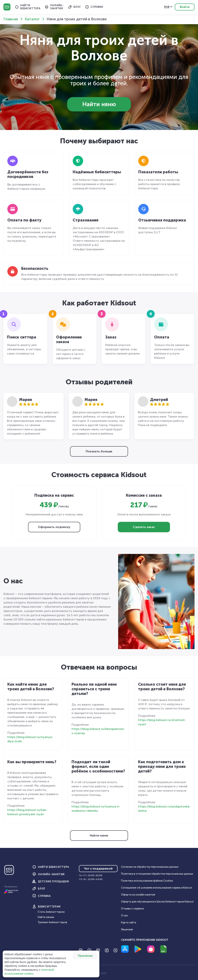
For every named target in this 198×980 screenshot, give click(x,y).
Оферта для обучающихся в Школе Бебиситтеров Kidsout (157, 902)
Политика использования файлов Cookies (147, 881)
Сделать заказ (144, 527)
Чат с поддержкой (98, 869)
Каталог (32, 19)
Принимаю (85, 956)
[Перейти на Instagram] (98, 950)
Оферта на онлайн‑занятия (138, 895)
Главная (11, 19)
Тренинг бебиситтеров (52, 922)
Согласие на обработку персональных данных (150, 867)
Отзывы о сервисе (132, 909)
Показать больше (99, 451)
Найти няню (99, 104)
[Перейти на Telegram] (115, 950)
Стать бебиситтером (51, 912)
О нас (125, 915)
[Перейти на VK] (81, 950)
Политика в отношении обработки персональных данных (157, 874)
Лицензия (127, 929)
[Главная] (9, 871)
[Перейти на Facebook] (107, 950)
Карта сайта (129, 922)
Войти (185, 7)
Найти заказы (46, 917)
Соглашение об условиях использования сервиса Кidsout (157, 888)
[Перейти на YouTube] (89, 950)
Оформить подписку (54, 527)
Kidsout (7, 7)
